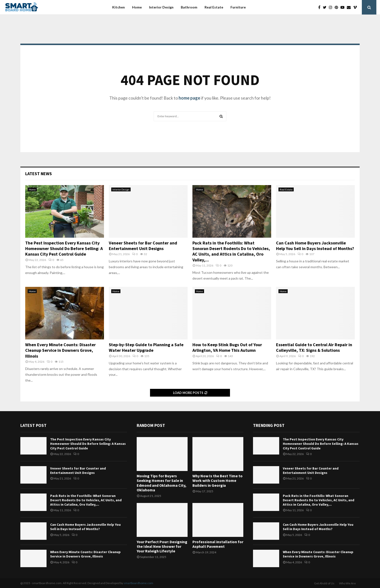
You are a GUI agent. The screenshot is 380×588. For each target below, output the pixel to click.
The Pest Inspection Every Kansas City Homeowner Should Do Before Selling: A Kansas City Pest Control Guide (64, 249)
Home (137, 7)
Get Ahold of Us (324, 583)
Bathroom (189, 7)
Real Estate (214, 7)
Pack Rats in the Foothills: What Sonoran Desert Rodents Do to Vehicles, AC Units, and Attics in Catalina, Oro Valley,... (231, 251)
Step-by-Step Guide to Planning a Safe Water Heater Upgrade (146, 347)
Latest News (39, 174)
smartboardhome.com (138, 583)
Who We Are (347, 583)
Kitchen (119, 7)
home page (189, 98)
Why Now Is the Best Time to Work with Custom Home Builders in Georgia (218, 480)
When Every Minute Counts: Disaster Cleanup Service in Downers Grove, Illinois (60, 350)
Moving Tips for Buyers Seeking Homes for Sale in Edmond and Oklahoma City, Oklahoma (162, 483)
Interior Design (161, 7)
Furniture (238, 7)
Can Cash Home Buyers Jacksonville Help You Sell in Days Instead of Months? (315, 246)
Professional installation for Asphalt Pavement (218, 544)
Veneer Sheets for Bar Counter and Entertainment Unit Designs (143, 246)
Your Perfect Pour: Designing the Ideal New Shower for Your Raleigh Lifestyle (162, 546)
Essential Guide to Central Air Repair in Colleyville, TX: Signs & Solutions (314, 347)
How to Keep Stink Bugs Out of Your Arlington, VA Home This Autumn (227, 347)
